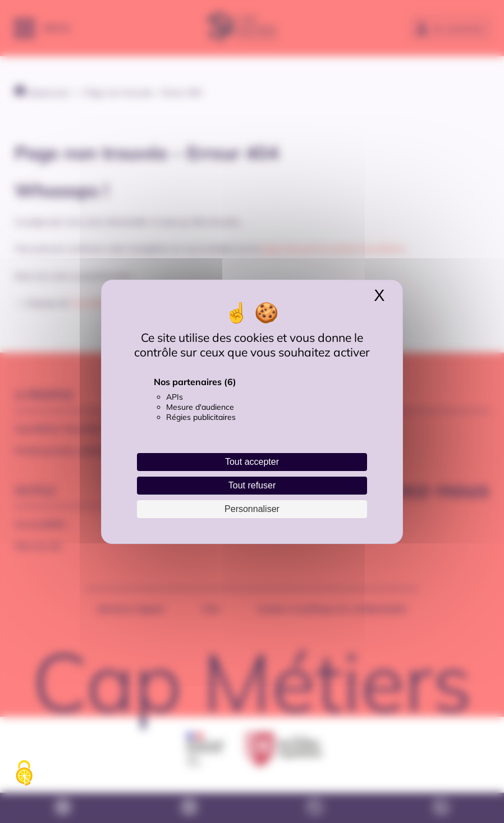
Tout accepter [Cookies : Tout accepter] (252, 462)
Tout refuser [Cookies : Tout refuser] (252, 485)
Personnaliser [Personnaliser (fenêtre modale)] (252, 509)
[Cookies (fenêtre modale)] (24, 774)
